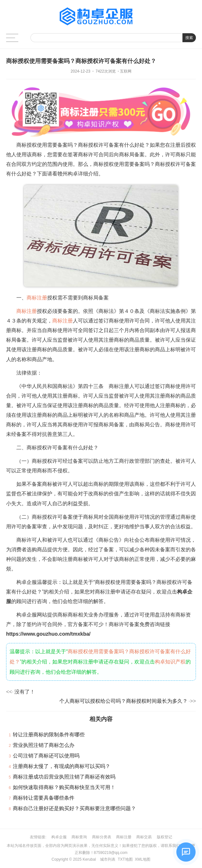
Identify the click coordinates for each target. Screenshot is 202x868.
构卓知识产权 (170, 662)
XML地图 (143, 859)
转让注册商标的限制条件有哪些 (49, 735)
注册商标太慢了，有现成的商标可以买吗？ (62, 766)
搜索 (189, 38)
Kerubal (89, 859)
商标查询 (79, 837)
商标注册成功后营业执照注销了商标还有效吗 (64, 777)
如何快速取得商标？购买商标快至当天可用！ (64, 787)
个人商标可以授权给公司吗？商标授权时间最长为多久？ (123, 701)
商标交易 (144, 837)
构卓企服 (59, 837)
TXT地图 (125, 859)
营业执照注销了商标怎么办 (44, 745)
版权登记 (164, 837)
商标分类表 (102, 837)
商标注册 (37, 298)
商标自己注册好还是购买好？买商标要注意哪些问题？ (74, 808)
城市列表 (108, 859)
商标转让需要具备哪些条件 (44, 798)
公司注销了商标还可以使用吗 (46, 756)
